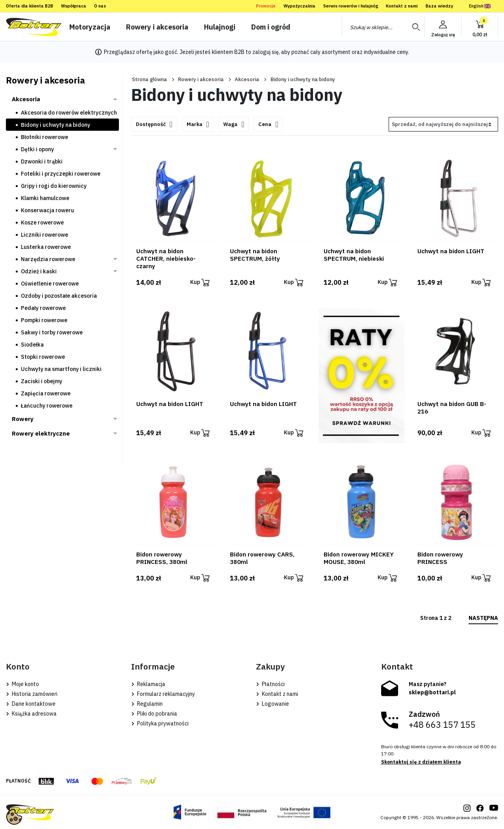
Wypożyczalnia (299, 6)
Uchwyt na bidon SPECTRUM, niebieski (354, 255)
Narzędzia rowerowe (48, 259)
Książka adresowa (31, 714)
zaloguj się (266, 52)
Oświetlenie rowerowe (50, 284)
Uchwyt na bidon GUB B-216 (452, 408)
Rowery (23, 419)
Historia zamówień (32, 694)
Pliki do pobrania (154, 714)
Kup (200, 283)
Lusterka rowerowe (46, 247)
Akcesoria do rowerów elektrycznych (69, 113)
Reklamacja (148, 684)
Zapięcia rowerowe (46, 393)
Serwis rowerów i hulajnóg (351, 6)
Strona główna (149, 79)
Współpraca (74, 6)
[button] (480, 27)
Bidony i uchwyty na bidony (56, 125)
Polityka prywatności (160, 723)
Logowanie (272, 704)
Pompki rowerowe (44, 320)
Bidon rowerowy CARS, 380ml (262, 558)
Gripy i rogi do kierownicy (54, 186)
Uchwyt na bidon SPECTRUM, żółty (255, 255)
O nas (100, 6)
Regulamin (147, 704)
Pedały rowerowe (43, 308)
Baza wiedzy (439, 6)
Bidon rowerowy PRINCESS (440, 558)
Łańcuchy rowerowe (47, 406)
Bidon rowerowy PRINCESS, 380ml (162, 558)
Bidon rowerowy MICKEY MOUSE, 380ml (359, 558)
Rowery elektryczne (41, 433)
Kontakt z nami (402, 6)
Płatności (270, 684)
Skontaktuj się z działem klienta (421, 762)
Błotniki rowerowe (44, 137)
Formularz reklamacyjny (163, 694)
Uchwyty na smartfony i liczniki (61, 369)
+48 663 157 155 (442, 725)
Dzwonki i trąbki (42, 161)
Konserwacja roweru (47, 210)
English (480, 6)
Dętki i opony (37, 149)
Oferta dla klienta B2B (30, 6)
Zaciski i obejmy (42, 381)
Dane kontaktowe (31, 704)
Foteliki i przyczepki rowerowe (61, 174)
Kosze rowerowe (42, 223)
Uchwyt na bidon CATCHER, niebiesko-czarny (166, 259)
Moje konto (22, 684)
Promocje (266, 6)
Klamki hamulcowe (45, 198)
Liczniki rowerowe (44, 235)
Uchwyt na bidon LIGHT (451, 251)
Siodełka (32, 345)
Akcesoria (247, 79)
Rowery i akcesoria (201, 79)
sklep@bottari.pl (432, 692)
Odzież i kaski (39, 271)
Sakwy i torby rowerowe (52, 332)
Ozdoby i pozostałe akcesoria (59, 296)
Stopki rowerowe (43, 357)
